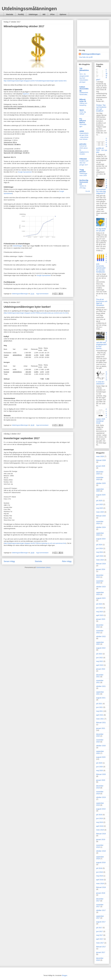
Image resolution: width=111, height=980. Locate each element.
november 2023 (100, 582)
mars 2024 (100, 560)
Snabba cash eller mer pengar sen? (84, 163)
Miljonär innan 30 (83, 100)
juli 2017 (99, 928)
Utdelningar (33, 14)
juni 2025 (99, 504)
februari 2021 (101, 723)
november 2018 (100, 846)
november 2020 (100, 741)
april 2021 (100, 715)
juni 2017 (99, 931)
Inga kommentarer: (43, 294)
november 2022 (100, 632)
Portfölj (21, 14)
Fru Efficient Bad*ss (83, 121)
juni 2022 (99, 658)
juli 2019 (99, 815)
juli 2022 (99, 654)
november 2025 (100, 478)
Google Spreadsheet (25, 172)
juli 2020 (99, 763)
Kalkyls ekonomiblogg (84, 89)
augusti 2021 (101, 698)
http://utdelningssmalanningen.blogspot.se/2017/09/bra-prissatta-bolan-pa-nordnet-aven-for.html (36, 313)
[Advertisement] (93, 33)
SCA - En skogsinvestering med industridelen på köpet (84, 78)
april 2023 (100, 615)
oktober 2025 (101, 483)
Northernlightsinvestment (84, 182)
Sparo (82, 110)
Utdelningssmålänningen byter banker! (27, 307)
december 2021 (100, 676)
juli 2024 (99, 545)
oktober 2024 (101, 527)
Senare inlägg (9, 561)
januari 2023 (101, 619)
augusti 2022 (101, 648)
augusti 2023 (101, 598)
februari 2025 (101, 516)
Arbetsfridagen (18, 246)
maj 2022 (100, 661)
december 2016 (100, 959)
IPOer (52, 14)
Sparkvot (26, 94)
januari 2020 (101, 780)
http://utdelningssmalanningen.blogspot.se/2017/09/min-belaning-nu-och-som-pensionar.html (35, 543)
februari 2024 (101, 564)
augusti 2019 (101, 809)
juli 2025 (99, 501)
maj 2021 (100, 711)
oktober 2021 (101, 686)
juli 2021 (99, 704)
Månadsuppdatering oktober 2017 (24, 26)
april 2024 (100, 556)
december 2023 (100, 576)
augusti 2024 (101, 539)
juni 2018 (99, 872)
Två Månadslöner (84, 70)
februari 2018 (101, 887)
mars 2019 (100, 830)
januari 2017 (101, 952)
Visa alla (88, 191)
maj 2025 (100, 508)
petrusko (83, 144)
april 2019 (100, 826)
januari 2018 (101, 893)
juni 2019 (99, 818)
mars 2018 (100, 883)
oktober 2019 (101, 797)
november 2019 (100, 793)
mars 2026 (100, 456)
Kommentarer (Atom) (43, 567)
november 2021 (100, 681)
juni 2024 (99, 548)
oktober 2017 (101, 910)
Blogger (65, 975)
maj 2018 (100, 876)
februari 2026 (101, 460)
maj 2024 (100, 552)
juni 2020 (99, 767)
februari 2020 (101, 774)
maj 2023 (100, 612)
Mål (44, 14)
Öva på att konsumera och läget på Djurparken (102, 302)
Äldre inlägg (67, 561)
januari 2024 (101, 569)
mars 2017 (100, 943)
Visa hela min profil (86, 57)
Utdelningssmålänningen (29, 9)
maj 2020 (100, 770)
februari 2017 (101, 947)
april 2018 (100, 880)
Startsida (10, 14)
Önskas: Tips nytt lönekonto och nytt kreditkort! (101, 108)
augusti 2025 (101, 495)
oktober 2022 (101, 636)
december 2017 (100, 900)
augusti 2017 (101, 922)
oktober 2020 (101, 746)
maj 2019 (100, 822)
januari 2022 (101, 669)
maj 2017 (100, 935)
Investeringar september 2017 (22, 438)
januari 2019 (101, 839)
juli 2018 (99, 868)
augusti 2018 (101, 862)
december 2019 (100, 787)
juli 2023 (99, 604)
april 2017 (100, 939)
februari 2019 (101, 834)
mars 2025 (100, 512)
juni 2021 (99, 707)
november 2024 (100, 522)
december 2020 (100, 735)
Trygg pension (83, 171)
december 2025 (100, 473)
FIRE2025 (83, 159)
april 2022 (100, 665)
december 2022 (100, 626)
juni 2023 (99, 608)
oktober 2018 (101, 851)
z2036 (82, 131)
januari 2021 (101, 728)
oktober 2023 (101, 587)
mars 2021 (100, 719)
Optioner (63, 14)
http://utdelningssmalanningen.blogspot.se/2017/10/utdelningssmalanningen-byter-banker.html (35, 81)
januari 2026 (101, 466)
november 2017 (100, 906)
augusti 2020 (101, 757)
